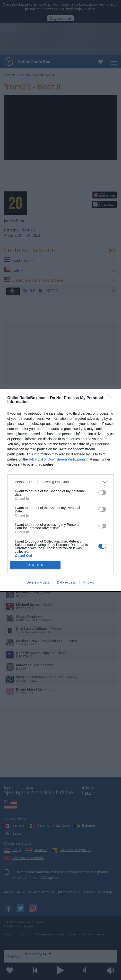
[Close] (112, 398)
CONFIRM (35, 565)
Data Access (66, 582)
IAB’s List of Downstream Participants (57, 459)
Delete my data (38, 582)
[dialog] (60, 490)
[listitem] (60, 482)
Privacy (89, 582)
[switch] (102, 493)
